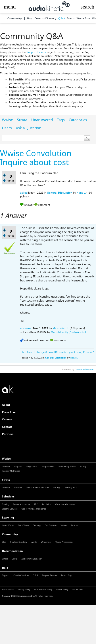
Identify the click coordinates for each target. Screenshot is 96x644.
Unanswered (42, 120)
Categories (78, 120)
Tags (61, 120)
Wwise (7, 120)
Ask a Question (29, 128)
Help (5, 568)
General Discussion (60, 193)
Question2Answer (84, 369)
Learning (8, 518)
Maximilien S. (61, 328)
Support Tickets (36, 52)
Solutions (8, 496)
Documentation (12, 551)
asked (24, 193)
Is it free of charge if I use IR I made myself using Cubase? (58, 352)
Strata (22, 120)
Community (15, 18)
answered (26, 328)
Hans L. (81, 193)
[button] (10, 7)
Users (7, 128)
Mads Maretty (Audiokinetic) (68, 332)
